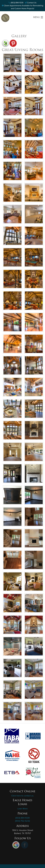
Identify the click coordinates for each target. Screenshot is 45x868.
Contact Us (32, 3)
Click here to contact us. (23, 796)
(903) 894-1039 (17, 3)
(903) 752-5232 (23, 821)
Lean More (23, 809)
